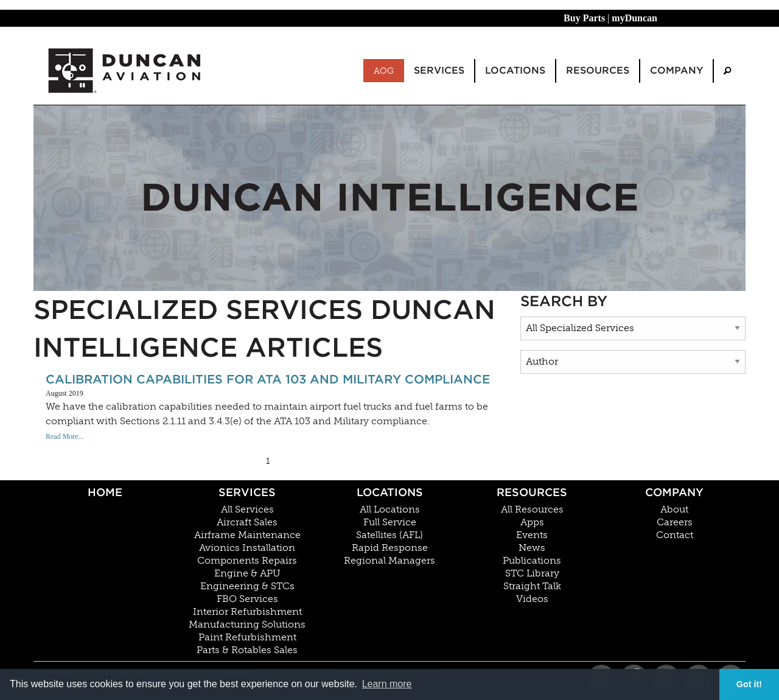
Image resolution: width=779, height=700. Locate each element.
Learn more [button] (387, 684)
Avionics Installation (247, 548)
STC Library (532, 573)
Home (105, 492)
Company (674, 492)
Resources (532, 492)
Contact (675, 535)
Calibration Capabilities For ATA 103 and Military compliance (268, 379)
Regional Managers (389, 561)
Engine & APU (247, 573)
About (674, 509)
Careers (675, 522)
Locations (390, 492)
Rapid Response (390, 548)
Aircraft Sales (247, 522)
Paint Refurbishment (247, 637)
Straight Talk (532, 586)
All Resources (532, 509)
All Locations (390, 509)
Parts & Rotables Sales (247, 650)
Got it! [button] (749, 684)
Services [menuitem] (439, 70)
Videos (532, 599)
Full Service (390, 522)
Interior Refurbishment (247, 612)
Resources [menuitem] (598, 70)
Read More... (65, 436)
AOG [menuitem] (384, 71)
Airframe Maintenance (247, 535)
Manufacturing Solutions (247, 625)
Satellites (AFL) (389, 535)
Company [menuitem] (676, 70)
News (532, 548)
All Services (247, 509)
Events (532, 535)
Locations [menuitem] (515, 70)
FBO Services (247, 599)
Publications (532, 561)
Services (247, 492)
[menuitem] (727, 71)
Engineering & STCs (247, 586)
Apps (532, 522)
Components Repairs (247, 561)
